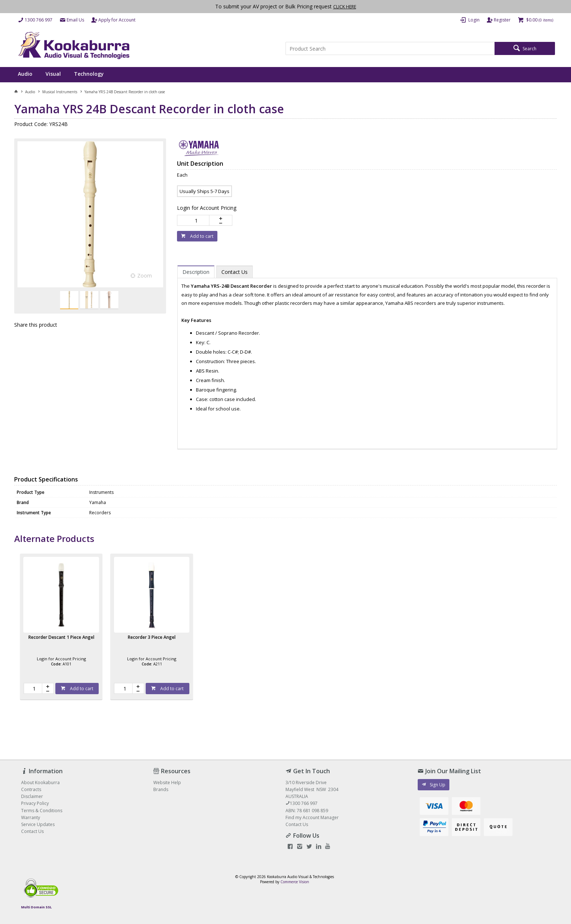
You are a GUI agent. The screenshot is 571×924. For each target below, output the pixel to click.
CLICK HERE (345, 7)
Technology (89, 74)
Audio (25, 74)
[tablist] (367, 354)
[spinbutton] (195, 220)
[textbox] (390, 48)
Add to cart (201, 236)
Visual (53, 74)
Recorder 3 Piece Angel (152, 637)
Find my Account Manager (312, 817)
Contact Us (297, 824)
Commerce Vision (295, 882)
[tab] (196, 272)
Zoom (145, 276)
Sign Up (438, 785)
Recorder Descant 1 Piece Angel (61, 637)
